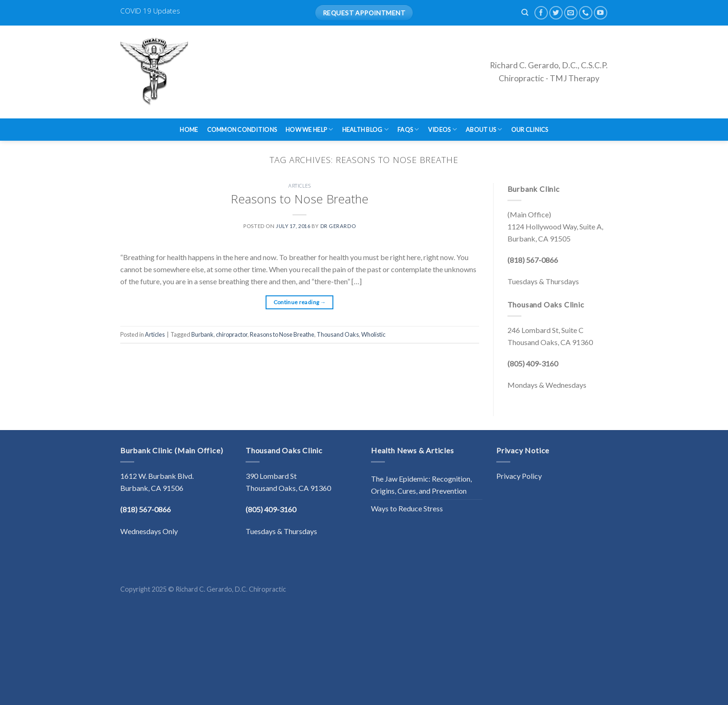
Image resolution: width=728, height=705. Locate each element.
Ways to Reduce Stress (407, 508)
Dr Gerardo (338, 226)
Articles (299, 186)
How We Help (309, 129)
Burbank (202, 334)
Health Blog (365, 129)
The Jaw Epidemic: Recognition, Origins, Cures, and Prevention (421, 485)
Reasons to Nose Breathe (300, 199)
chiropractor (232, 334)
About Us (484, 129)
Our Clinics (530, 130)
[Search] (525, 13)
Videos (442, 129)
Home (189, 130)
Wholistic (373, 334)
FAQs (408, 129)
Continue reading (300, 302)
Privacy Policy (519, 476)
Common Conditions (242, 130)
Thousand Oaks (338, 334)
